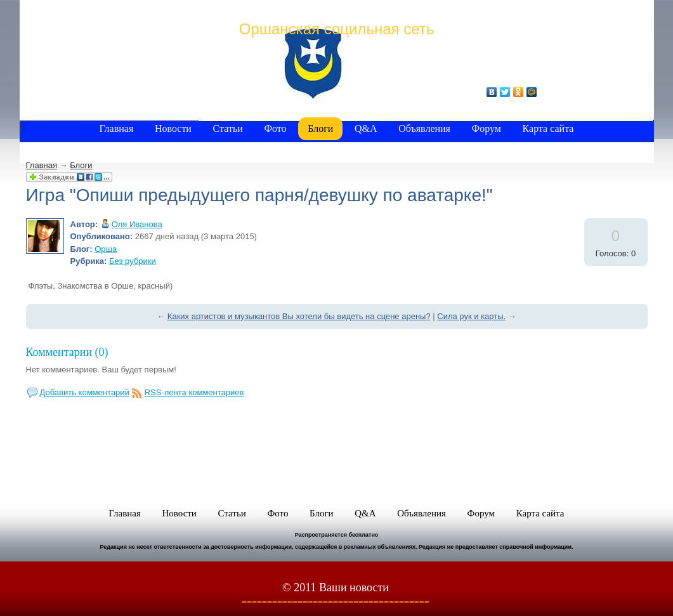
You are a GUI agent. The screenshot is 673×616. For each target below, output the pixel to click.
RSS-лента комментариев (194, 392)
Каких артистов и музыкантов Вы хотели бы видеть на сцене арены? (299, 316)
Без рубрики (133, 261)
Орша (106, 249)
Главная (42, 165)
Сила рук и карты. (471, 316)
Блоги (81, 165)
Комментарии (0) (67, 352)
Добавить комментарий (85, 392)
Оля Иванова (137, 224)
